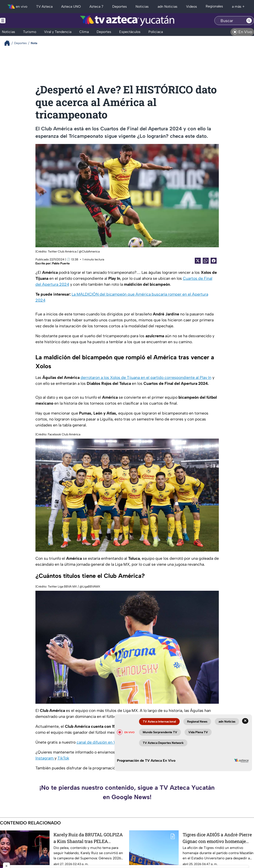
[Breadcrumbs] (9, 43)
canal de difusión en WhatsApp (105, 742)
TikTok (63, 758)
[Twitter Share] (198, 261)
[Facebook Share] (214, 261)
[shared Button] (206, 261)
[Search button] (249, 21)
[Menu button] (20, 21)
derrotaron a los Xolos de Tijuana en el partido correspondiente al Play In (146, 378)
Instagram (45, 758)
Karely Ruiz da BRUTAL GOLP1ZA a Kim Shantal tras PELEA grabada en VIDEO (88, 838)
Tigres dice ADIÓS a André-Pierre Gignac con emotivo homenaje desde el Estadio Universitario (217, 838)
